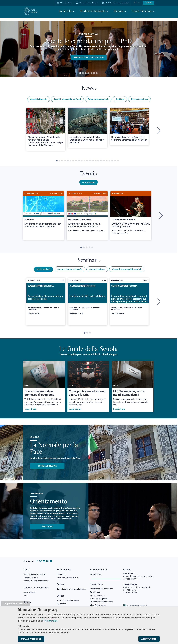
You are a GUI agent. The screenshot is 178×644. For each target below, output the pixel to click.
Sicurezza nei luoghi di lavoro (102, 600)
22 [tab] (115, 162)
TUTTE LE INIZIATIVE (47, 469)
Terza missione (142, 11)
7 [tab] (97, 73)
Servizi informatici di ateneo (69, 601)
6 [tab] (94, 73)
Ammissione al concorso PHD (89, 57)
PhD (25, 594)
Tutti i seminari (43, 272)
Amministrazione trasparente (103, 586)
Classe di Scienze (97, 272)
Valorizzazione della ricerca (69, 575)
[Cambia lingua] (139, 3)
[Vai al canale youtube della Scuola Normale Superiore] (51, 558)
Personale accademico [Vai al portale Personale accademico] (89, 3)
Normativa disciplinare (100, 597)
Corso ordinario (30, 590)
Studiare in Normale (93, 11)
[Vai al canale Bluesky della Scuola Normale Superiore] (40, 558)
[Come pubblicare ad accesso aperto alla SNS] (88, 389)
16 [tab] (98, 162)
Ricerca (119, 11)
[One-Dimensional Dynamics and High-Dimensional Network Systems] (44, 214)
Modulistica (62, 604)
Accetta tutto (149, 639)
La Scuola (65, 11)
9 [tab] (79, 162)
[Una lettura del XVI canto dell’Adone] (88, 305)
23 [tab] (118, 162)
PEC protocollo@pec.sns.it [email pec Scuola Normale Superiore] (136, 602)
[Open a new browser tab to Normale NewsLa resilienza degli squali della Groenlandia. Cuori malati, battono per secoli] (88, 129)
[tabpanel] (88, 49)
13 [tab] (90, 162)
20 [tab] (109, 162)
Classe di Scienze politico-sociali (127, 272)
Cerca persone (96, 571)
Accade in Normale (39, 100)
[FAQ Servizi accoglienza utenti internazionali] (133, 389)
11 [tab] (84, 162)
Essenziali (25, 626)
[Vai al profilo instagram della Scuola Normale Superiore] (37, 558)
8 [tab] (76, 162)
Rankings (120, 100)
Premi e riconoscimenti (98, 100)
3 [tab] (86, 73)
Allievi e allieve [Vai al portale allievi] (67, 3)
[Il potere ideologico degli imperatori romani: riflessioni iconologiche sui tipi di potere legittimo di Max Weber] (129, 305)
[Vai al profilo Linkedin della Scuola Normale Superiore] (44, 558)
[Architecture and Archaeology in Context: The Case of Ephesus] (87, 215)
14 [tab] (93, 162)
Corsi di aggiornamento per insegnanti (69, 588)
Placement (61, 571)
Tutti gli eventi (89, 184)
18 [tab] (104, 162)
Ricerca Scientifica (139, 100)
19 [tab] (107, 162)
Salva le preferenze (31, 639)
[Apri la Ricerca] (149, 3)
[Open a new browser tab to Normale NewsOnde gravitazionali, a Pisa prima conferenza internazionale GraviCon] (129, 128)
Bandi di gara (96, 590)
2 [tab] (83, 73)
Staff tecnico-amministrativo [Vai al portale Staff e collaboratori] (118, 3)
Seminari (89, 263)
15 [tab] (96, 162)
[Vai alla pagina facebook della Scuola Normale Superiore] (47, 558)
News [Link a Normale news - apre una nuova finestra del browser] (89, 89)
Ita (137, 3)
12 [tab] (87, 162)
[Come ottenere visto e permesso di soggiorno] (44, 389)
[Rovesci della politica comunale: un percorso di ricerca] (46, 305)
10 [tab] (82, 162)
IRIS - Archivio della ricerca (35, 605)
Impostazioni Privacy (16, 603)
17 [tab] (101, 162)
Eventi (88, 175)
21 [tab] (112, 162)
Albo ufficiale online (98, 603)
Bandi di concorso (98, 593)
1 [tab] (80, 73)
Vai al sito (47, 530)
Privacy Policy (50, 621)
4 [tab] (88, 73)
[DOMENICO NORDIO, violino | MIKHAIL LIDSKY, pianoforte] (131, 216)
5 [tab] (91, 73)
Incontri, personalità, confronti (67, 100)
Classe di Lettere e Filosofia (70, 272)
